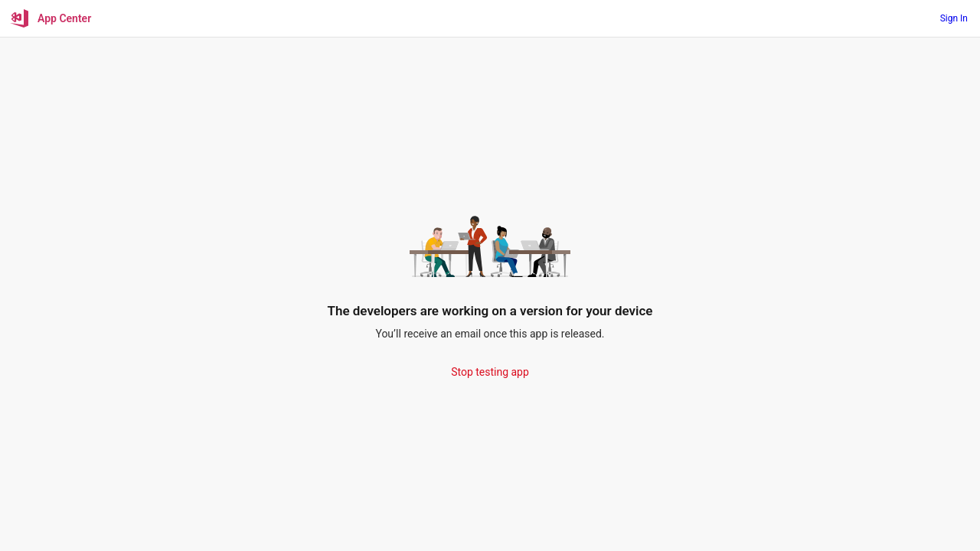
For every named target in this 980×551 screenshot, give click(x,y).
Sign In (954, 18)
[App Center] (52, 18)
